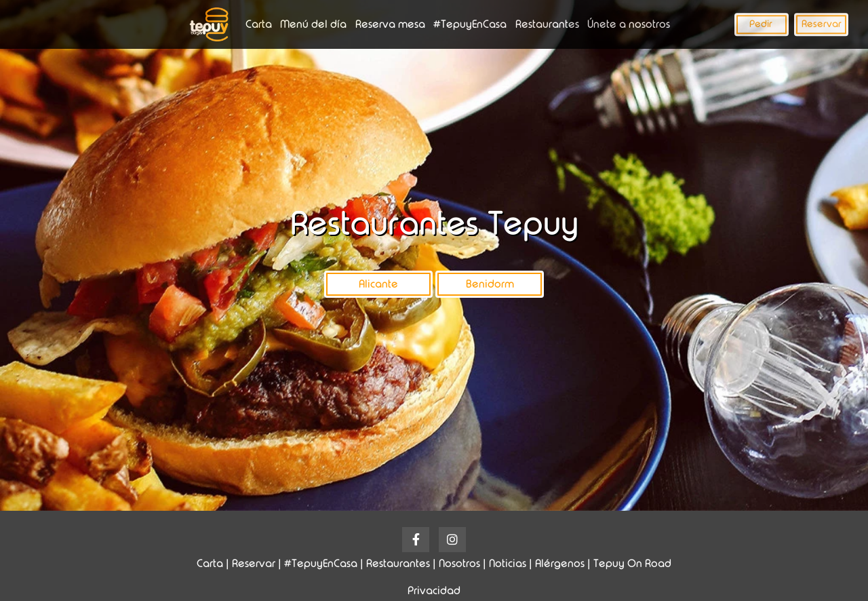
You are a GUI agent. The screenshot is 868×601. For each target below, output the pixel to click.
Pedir (761, 24)
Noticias (508, 563)
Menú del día (313, 24)
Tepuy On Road (632, 563)
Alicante (378, 284)
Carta (259, 24)
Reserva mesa (390, 24)
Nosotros (459, 563)
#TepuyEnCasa (470, 24)
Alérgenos (560, 563)
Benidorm (490, 284)
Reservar (822, 24)
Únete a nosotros (629, 24)
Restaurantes (547, 24)
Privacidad (434, 590)
